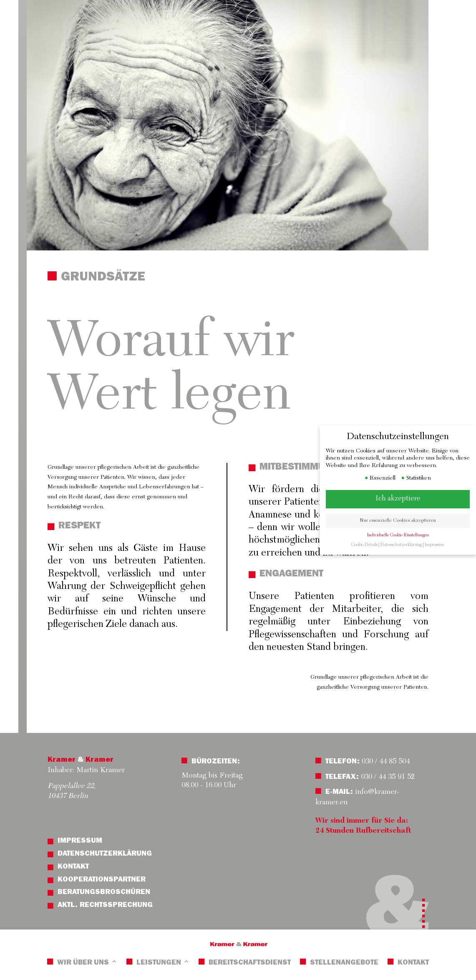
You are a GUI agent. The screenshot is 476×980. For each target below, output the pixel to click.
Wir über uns (83, 963)
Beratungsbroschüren (104, 893)
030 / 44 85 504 (385, 762)
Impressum (80, 841)
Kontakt (413, 963)
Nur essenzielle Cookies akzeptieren (402, 520)
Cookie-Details (368, 545)
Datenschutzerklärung (105, 854)
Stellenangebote (344, 963)
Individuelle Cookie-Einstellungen (402, 535)
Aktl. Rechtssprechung (105, 906)
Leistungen (159, 963)
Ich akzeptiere (402, 499)
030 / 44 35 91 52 (388, 777)
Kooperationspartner (102, 880)
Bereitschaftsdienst (250, 963)
